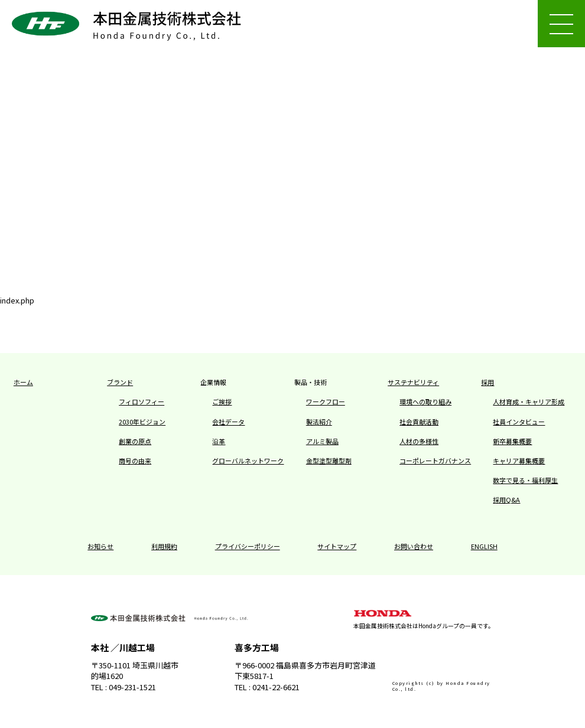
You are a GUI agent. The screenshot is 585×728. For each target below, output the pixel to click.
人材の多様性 (417, 442)
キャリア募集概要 (516, 461)
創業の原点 (134, 442)
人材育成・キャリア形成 (525, 402)
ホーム (22, 383)
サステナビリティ (411, 383)
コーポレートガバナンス (432, 461)
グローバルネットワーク (245, 461)
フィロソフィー (139, 402)
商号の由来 (134, 461)
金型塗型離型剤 (327, 461)
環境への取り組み (423, 402)
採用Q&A (505, 500)
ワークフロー (324, 402)
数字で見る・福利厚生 (522, 481)
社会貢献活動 (417, 422)
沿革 (218, 442)
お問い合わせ (408, 547)
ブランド (119, 383)
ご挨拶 (221, 402)
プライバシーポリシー (249, 547)
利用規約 (170, 547)
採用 (487, 383)
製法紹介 (318, 422)
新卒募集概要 (511, 442)
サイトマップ (334, 547)
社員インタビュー (516, 422)
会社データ (227, 422)
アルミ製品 (321, 442)
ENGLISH (475, 547)
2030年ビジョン (139, 422)
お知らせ (109, 547)
